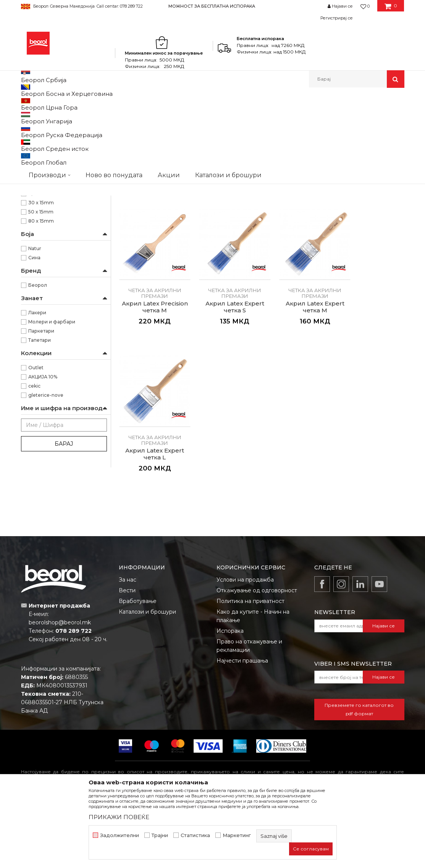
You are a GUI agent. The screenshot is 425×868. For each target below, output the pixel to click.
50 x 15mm (41, 311)
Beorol (28, 104)
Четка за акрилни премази (57, 153)
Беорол (38, 384)
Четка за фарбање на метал (58, 135)
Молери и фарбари (52, 421)
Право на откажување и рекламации (249, 707)
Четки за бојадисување (53, 162)
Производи (54, 104)
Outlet (36, 467)
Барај (64, 543)
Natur (35, 348)
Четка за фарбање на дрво (57, 144)
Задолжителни (120, 835)
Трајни (160, 835)
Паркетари (41, 430)
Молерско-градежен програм (111, 104)
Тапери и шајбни (45, 217)
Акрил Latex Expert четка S (152, 393)
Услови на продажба (245, 641)
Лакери (37, 412)
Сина (34, 357)
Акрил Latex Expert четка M (225, 393)
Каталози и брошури (147, 673)
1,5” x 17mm (42, 284)
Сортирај (222, 129)
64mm (36, 247)
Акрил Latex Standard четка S (152, 253)
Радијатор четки (44, 190)
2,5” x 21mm (43, 293)
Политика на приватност (250, 662)
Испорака (230, 692)
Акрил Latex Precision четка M (371, 253)
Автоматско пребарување (169, 129)
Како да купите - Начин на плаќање (253, 677)
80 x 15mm (41, 320)
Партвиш (35, 199)
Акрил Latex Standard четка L (298, 253)
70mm (36, 256)
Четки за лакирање (48, 172)
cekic (34, 485)
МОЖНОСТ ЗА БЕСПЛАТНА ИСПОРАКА (212, 6)
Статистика (195, 835)
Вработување (138, 662)
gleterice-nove (46, 494)
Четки (160, 104)
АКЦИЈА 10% (43, 476)
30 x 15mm (41, 302)
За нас (128, 641)
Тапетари (40, 439)
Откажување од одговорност (257, 651)
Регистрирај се (337, 18)
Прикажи (315, 129)
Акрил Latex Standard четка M (225, 253)
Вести (127, 651)
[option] (212, 6)
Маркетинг (237, 835)
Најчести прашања (242, 722)
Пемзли (35, 208)
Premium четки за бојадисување (64, 181)
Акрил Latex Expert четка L (298, 393)
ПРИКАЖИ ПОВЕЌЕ (119, 817)
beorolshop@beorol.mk (60, 684)
